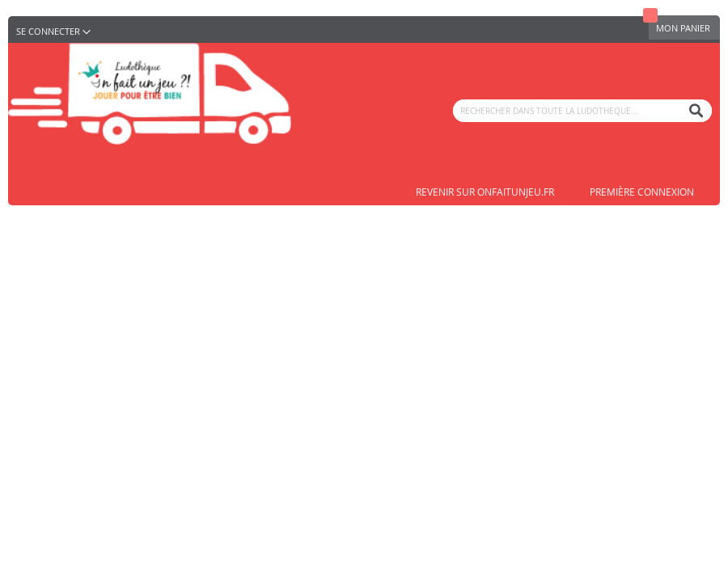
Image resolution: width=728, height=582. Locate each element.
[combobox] (582, 111)
